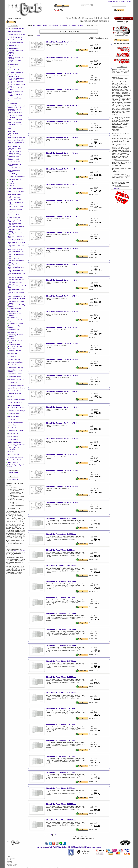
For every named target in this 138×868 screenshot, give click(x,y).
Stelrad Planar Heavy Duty (16, 368)
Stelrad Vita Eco (13, 425)
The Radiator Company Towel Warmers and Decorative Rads (17, 445)
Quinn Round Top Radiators (16, 277)
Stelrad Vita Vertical (14, 439)
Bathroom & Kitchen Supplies (15, 28)
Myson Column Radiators (15, 119)
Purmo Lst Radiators (14, 218)
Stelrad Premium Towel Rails (16, 379)
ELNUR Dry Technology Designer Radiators (15, 76)
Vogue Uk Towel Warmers (15, 457)
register (129, 23)
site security (41, 848)
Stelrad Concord (13, 332)
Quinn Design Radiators (15, 249)
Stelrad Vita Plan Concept (15, 431)
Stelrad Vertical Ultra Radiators (17, 408)
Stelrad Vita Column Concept (16, 411)
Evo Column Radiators (14, 98)
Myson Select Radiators (15, 168)
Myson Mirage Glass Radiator (16, 140)
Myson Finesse (12, 128)
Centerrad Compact (14, 46)
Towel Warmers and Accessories (14, 448)
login (125, 23)
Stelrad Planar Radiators (15, 374)
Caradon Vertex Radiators (15, 43)
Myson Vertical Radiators (15, 194)
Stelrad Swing (12, 397)
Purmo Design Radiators (15, 209)
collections (53, 846)
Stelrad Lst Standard (14, 359)
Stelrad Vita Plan (13, 428)
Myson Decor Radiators (15, 122)
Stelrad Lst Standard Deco (16, 362)
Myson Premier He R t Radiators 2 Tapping (14, 152)
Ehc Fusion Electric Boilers (16, 73)
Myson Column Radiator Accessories (15, 116)
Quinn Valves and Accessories (17, 296)
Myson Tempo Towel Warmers (17, 177)
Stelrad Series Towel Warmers (17, 385)
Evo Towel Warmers (14, 101)
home (130, 1)
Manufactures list (13, 473)
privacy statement (67, 848)
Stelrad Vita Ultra (13, 434)
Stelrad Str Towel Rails (14, 394)
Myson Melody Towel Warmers (17, 137)
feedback (109, 1)
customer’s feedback (19, 551)
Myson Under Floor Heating (16, 191)
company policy (96, 848)
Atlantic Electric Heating (15, 37)
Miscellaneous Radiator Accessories (15, 110)
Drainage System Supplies (15, 463)
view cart (115, 1)
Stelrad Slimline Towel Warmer (17, 388)
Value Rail (11, 451)
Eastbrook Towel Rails (14, 70)
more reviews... (116, 188)
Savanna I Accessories (15, 309)
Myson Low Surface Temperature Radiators (15, 134)
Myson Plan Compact (14, 146)
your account (72, 846)
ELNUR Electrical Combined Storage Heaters (16, 79)
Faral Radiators (12, 104)
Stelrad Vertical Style (14, 405)
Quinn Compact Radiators (15, 240)
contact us (122, 1)
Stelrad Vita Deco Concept (16, 422)
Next (39, 35)
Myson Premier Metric (14, 162)
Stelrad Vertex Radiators (15, 402)
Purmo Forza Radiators (15, 212)
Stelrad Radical (12, 382)
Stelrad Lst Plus (12, 354)
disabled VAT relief (55, 848)
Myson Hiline (12, 131)
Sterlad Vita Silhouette (14, 442)
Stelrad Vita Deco (13, 419)
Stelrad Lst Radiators (14, 356)
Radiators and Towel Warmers (16, 34)
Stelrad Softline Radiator (15, 391)
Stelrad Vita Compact (14, 414)
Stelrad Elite (11, 339)
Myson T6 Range (13, 174)
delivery (47, 848)
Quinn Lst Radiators (14, 258)
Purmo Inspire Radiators (15, 215)
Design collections (13, 480)
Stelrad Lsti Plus (13, 365)
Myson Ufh (11, 186)
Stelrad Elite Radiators (14, 345)
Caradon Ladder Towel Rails (16, 40)
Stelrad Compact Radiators (16, 324)
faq (127, 1)
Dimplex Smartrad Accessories (17, 67)
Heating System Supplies (14, 31)
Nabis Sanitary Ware (14, 197)
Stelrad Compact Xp (14, 330)
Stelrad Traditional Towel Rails (17, 399)
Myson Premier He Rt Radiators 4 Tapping (14, 159)
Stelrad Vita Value (13, 436)
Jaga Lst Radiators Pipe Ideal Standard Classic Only (16, 107)
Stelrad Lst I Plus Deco (15, 351)
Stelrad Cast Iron (13, 311)
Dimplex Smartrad (13, 64)
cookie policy (76, 848)
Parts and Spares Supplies (15, 460)
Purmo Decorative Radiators (16, 206)
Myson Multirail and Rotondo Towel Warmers (16, 143)
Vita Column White (13, 454)
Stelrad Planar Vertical (14, 377)
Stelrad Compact (13, 318)
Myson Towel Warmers (14, 180)
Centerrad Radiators (14, 48)
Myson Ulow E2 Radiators (15, 189)
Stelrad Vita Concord (14, 416)
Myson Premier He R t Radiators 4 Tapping (14, 156)
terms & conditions (86, 848)
